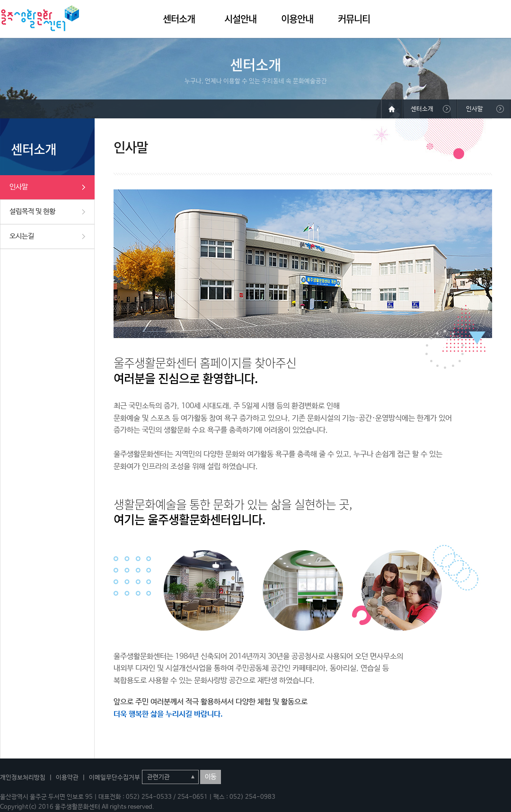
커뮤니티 (354, 19)
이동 (211, 777)
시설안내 (240, 19)
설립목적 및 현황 (32, 211)
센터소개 (179, 19)
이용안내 (297, 19)
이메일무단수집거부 (115, 778)
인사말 (19, 187)
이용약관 (67, 778)
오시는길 (22, 236)
